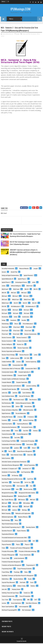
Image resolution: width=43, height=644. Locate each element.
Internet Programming (29, 466)
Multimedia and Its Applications (23, 514)
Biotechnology (5, 324)
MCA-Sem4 (27, 507)
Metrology (24, 511)
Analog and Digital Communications (10, 276)
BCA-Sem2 (15, 311)
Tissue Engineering (18, 600)
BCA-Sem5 (16, 314)
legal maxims (17, 483)
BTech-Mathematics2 (28, 324)
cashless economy (15, 359)
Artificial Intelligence (16, 286)
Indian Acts (30, 455)
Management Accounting (8, 493)
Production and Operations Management (11, 566)
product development (19, 559)
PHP (34, 542)
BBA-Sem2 (24, 293)
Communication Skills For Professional (11, 369)
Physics (18, 545)
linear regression (21, 486)
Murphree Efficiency (23, 517)
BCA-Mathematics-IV (31, 307)
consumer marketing (31, 386)
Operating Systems (31, 528)
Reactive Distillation (18, 580)
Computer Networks (6, 383)
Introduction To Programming (9, 473)
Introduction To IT (27, 469)
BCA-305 (4, 307)
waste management (24, 607)
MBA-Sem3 (16, 504)
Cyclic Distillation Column (8, 397)
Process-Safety (5, 559)
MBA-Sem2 (5, 504)
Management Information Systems (27, 493)
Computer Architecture (7, 376)
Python (26, 573)
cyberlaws (15, 393)
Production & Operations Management (11, 562)
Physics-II (27, 545)
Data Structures (33, 400)
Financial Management (22, 435)
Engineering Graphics (7, 424)
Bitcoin (16, 324)
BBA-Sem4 (15, 297)
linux (31, 486)
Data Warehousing (6, 404)
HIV (3, 452)
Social (32, 583)
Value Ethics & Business (32, 604)
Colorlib (24, 642)
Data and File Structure (29, 35)
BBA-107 (27, 290)
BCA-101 (16, 304)
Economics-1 (15, 421)
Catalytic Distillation (7, 362)
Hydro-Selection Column (17, 455)
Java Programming (26, 473)
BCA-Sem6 (27, 314)
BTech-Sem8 (16, 335)
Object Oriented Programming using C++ (11, 528)
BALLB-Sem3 (16, 290)
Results (30, 580)
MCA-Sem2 (15, 507)
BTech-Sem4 (5, 331)
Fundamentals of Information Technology (12, 445)
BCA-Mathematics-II (16, 307)
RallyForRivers (5, 580)
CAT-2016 (27, 359)
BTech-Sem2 (17, 328)
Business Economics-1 (22, 338)
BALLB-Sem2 (5, 290)
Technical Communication (8, 597)
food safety (17, 438)
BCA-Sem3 (26, 311)
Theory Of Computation (25, 597)
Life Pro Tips (28, 483)
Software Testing (21, 586)
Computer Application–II (24, 373)
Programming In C (31, 566)
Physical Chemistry (6, 545)
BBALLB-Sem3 (5, 304)
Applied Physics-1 (22, 279)
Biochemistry (5, 317)
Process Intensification (25, 555)
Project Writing (5, 573)
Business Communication (31, 335)
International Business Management (10, 466)
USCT (36, 600)
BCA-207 (34, 304)
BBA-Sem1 (14, 293)
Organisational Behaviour (8, 535)
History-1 (34, 449)
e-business (20, 417)
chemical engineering (31, 362)
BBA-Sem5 (26, 297)
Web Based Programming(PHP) (9, 611)
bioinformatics (26, 317)
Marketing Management (7, 497)
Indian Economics (6, 459)
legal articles (5, 483)
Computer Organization (22, 383)
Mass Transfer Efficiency (8, 500)
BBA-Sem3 (4, 297)
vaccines (4, 604)
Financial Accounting (7, 435)
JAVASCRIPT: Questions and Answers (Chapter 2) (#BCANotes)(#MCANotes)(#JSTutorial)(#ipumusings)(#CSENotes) (25, 253)
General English (6, 449)
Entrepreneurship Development (9, 428)
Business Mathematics (7, 348)
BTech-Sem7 (5, 335)
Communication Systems (8, 373)
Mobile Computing (6, 514)
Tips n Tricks (5, 600)
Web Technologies (27, 611)
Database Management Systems (23, 404)
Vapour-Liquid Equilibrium (8, 607)
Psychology (17, 573)
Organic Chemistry (21, 531)
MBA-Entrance (22, 500)
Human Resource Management (25, 452)
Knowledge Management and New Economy (12, 480)
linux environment (6, 490)
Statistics (33, 586)
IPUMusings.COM (20, 9)
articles (4, 286)
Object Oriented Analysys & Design (10, 524)
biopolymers (14, 321)
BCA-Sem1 (4, 311)
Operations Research (7, 531)
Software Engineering (7, 586)
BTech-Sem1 (5, 328)
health (25, 449)
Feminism (35, 431)
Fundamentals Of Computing (28, 442)
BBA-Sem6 (4, 300)
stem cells (4, 590)
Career (4, 359)
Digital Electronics (6, 414)
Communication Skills (18, 366)
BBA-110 (36, 290)
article (34, 283)
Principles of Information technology (28, 552)
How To (10, 452)
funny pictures (30, 445)
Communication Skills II (31, 369)
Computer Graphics (22, 376)
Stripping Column (16, 590)
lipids (17, 490)
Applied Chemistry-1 (29, 276)
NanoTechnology (6, 521)
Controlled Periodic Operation (9, 390)
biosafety (24, 321)
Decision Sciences (6, 407)
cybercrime (5, 393)
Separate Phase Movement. (8, 583)
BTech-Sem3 (29, 328)
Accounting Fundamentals (8, 269)
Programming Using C (7, 569)
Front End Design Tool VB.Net (9, 442)
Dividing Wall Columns (7, 417)
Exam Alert (26, 431)
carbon (36, 355)
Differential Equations (28, 411)
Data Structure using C (19, 400)
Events (16, 431)
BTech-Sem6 (28, 331)
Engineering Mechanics (23, 424)
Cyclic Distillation (27, 393)
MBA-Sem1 (33, 500)
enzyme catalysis (6, 431)
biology (4, 321)
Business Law (20, 345)
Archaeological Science (21, 283)
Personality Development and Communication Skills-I (15, 538)
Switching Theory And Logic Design (10, 593)
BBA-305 (4, 293)
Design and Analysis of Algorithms (10, 411)
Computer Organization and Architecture (11, 386)
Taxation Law (27, 593)
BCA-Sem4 (5, 314)
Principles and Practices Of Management (20, 549)
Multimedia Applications (8, 517)
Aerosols (4, 273)
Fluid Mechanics (6, 438)
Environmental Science (27, 428)
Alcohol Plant (14, 273)
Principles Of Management (8, 555)
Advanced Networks (24, 269)
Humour (4, 455)
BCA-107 (25, 304)
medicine (15, 511)
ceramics (19, 362)
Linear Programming (7, 486)
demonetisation (28, 407)
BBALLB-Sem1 (16, 300)
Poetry (3, 549)
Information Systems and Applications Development (14, 462)
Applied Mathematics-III (7, 279)
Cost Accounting (25, 390)
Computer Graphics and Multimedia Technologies (14, 380)
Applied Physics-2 (6, 283)
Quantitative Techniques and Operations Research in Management (18, 576)
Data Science (5, 400)
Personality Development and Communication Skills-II (15, 542)
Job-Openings (15, 476)
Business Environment (23, 342)
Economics (4, 421)
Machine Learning (28, 490)
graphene (17, 449)
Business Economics (7, 338)
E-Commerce (31, 417)
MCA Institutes (27, 504)
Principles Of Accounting (8, 552)
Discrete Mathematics (21, 414)
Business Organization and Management (11, 352)
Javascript (4, 476)
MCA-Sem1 (4, 507)
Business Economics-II (7, 342)
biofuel (16, 317)
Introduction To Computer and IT (10, 469)
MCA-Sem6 (5, 511)
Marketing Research (23, 497)
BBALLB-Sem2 (27, 300)
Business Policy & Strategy (8, 355)
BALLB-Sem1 (30, 286)
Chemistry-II (5, 366)
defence (18, 407)
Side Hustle (23, 583)
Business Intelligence (7, 345)
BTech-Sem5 (16, 331)
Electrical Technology (28, 421)
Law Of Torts (30, 480)
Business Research (24, 355)
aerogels (36, 269)
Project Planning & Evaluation (25, 569)
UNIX (28, 600)
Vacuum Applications (16, 604)
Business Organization (23, 348)
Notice (16, 521)
